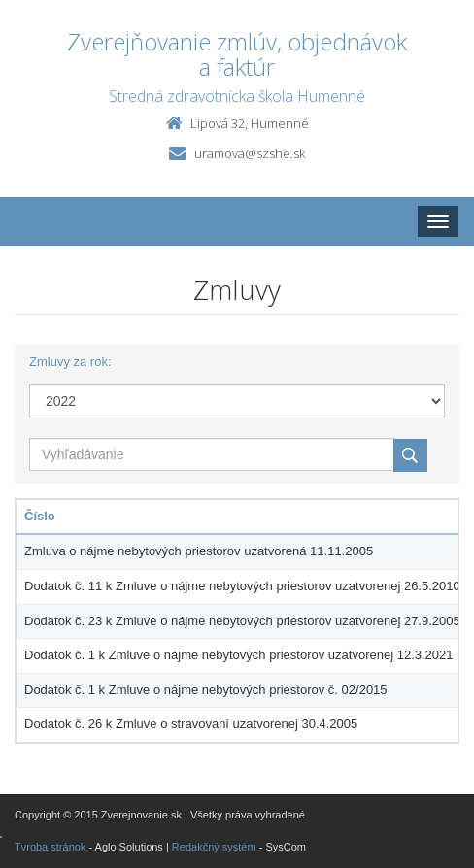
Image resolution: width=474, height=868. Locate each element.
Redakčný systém (214, 847)
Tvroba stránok (50, 847)
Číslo (40, 516)
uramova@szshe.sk (250, 153)
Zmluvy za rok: (70, 362)
